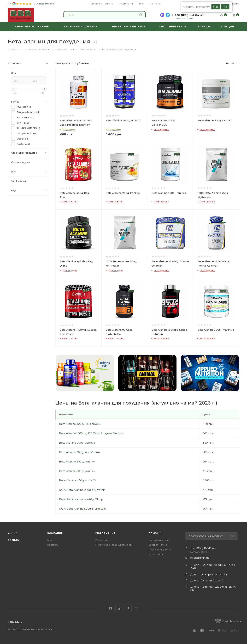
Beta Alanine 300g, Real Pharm (79, 452)
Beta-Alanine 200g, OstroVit (77, 443)
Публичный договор (160, 550)
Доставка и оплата (159, 540)
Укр (216, 7)
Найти (141, 15)
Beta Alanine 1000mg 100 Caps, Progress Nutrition (92, 433)
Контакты (53, 545)
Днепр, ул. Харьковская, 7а (209, 574)
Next (234, 373)
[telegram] (168, 15)
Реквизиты (102, 540)
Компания (55, 533)
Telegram (128, 608)
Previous (61, 373)
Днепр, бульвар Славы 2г (208, 580)
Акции (13, 533)
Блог (50, 540)
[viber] (162, 15)
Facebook (110, 608)
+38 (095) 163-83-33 (189, 15)
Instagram (119, 608)
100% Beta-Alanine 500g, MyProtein (82, 509)
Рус (225, 7)
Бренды (14, 540)
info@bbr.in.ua (200, 558)
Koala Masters (228, 621)
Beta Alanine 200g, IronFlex (77, 462)
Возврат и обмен (158, 545)
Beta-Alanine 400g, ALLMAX (78, 480)
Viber (137, 608)
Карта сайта (156, 554)
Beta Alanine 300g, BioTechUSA (80, 424)
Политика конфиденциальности (114, 545)
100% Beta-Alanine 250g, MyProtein (82, 490)
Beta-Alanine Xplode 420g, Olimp (81, 499)
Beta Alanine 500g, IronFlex (77, 471)
